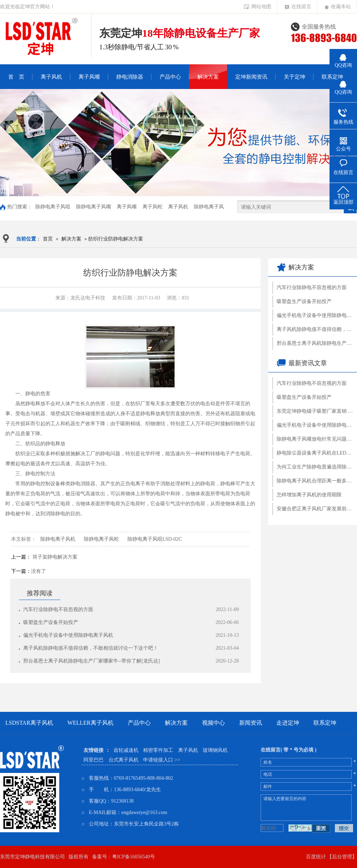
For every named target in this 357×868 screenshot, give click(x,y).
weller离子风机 (90, 723)
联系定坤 (332, 77)
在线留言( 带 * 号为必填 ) (288, 750)
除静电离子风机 (58, 539)
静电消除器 (130, 77)
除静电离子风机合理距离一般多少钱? (315, 481)
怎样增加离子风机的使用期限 (309, 495)
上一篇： (21, 557)
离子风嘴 (89, 77)
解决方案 (208, 77)
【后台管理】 (342, 857)
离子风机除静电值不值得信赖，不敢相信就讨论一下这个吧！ (91, 648)
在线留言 (298, 7)
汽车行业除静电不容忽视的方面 (58, 609)
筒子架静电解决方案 (55, 557)
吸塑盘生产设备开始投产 (51, 622)
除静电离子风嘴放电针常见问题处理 (315, 439)
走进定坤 (288, 723)
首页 (48, 239)
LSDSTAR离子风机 (29, 723)
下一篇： (21, 571)
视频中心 (213, 723)
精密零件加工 (158, 750)
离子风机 (51, 77)
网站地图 (258, 7)
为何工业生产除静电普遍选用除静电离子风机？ (315, 467)
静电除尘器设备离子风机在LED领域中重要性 (315, 453)
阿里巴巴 (94, 760)
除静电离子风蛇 (101, 539)
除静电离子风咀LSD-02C (155, 539)
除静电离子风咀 (53, 207)
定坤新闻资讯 (251, 77)
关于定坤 (295, 77)
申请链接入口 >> (162, 760)
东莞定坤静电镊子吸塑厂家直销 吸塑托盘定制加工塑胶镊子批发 (315, 411)
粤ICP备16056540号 (134, 857)
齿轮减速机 (126, 750)
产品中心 (170, 77)
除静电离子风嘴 (94, 207)
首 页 (16, 77)
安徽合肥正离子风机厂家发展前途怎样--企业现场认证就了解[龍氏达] (315, 509)
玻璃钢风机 (215, 750)
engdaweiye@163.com (144, 812)
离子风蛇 (152, 207)
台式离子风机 (124, 760)
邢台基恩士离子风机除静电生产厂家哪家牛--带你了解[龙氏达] (92, 661)
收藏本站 (338, 7)
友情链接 (94, 750)
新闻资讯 (251, 723)
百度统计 (316, 857)
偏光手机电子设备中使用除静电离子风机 (68, 635)
